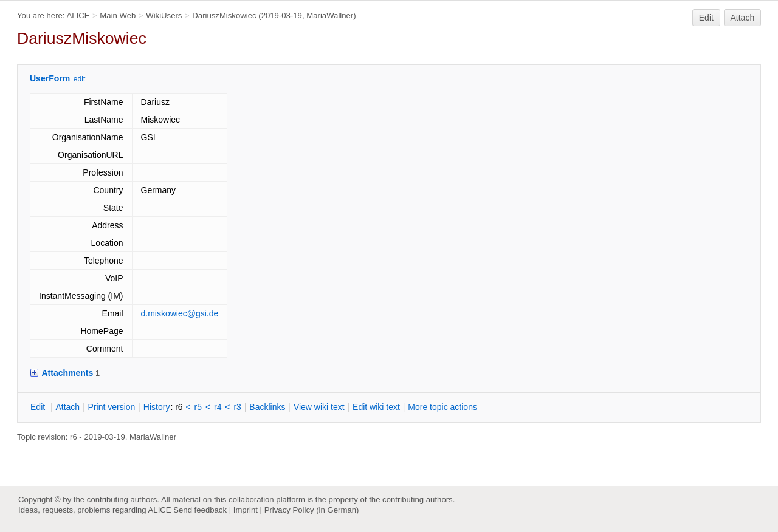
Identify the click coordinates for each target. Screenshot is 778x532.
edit (79, 79)
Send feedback (200, 510)
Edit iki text (376, 407)
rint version (112, 407)
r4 (218, 407)
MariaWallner (330, 15)
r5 (198, 407)
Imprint (246, 510)
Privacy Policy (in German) (312, 510)
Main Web (118, 15)
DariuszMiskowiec (224, 15)
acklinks (267, 407)
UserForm (50, 78)
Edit (706, 18)
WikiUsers (164, 15)
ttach (67, 407)
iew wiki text (319, 407)
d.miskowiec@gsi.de (180, 313)
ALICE (78, 15)
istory (157, 407)
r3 (237, 407)
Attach (743, 18)
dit (39, 407)
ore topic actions (442, 407)
